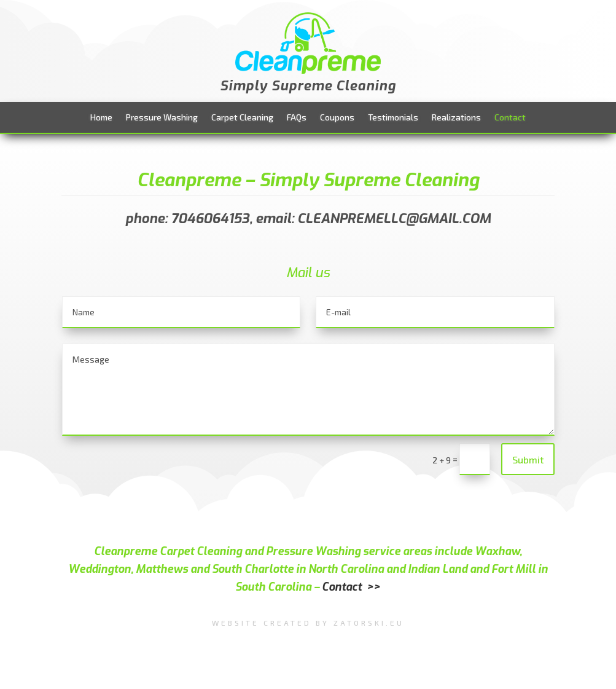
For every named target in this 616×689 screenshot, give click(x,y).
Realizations (456, 118)
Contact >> (351, 587)
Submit (528, 459)
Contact (510, 118)
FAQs (297, 118)
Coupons (337, 118)
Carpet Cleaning (242, 118)
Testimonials (393, 118)
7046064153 (210, 219)
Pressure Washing (162, 118)
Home (101, 118)
